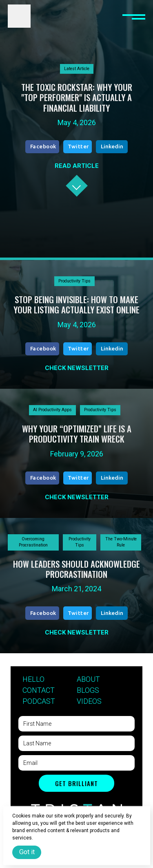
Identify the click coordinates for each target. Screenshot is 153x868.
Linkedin (112, 146)
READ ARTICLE (77, 166)
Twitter (78, 146)
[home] (19, 16)
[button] (134, 16)
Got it (27, 852)
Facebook (43, 146)
